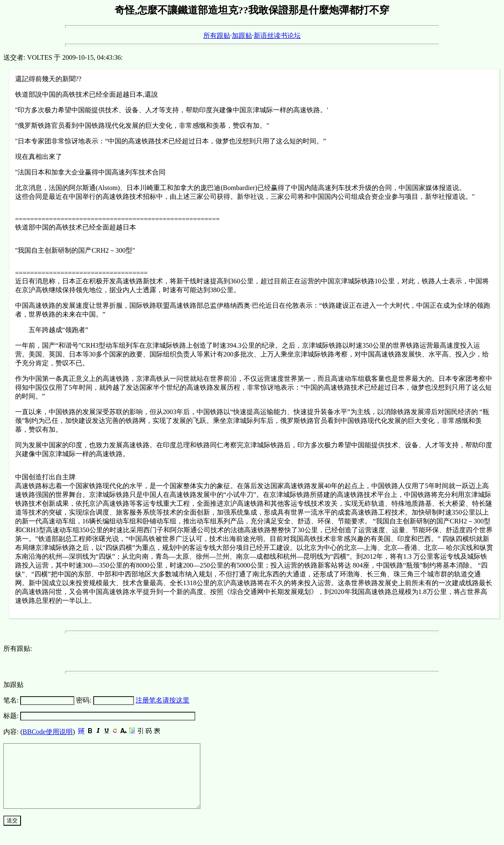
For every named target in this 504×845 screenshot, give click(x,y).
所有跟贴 (217, 36)
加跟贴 (242, 36)
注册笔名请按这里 (163, 700)
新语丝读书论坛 (277, 36)
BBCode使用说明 (48, 732)
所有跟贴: (18, 648)
